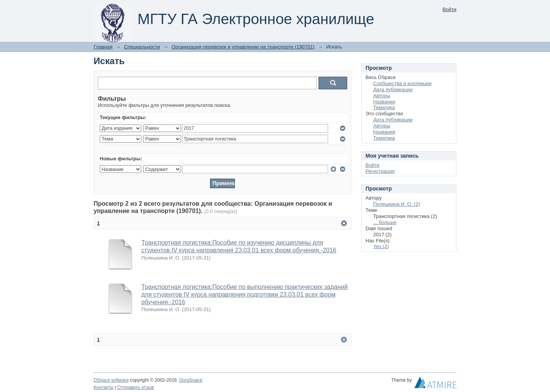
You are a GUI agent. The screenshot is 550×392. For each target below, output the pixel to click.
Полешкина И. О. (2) (396, 204)
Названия (384, 102)
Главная (103, 47)
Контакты (104, 387)
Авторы (382, 96)
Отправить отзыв (136, 387)
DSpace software (111, 380)
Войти (450, 9)
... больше (385, 222)
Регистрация (380, 171)
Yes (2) (381, 246)
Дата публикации (393, 90)
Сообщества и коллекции (402, 83)
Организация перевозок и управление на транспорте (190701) (243, 47)
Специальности (142, 47)
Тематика (384, 107)
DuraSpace (191, 380)
